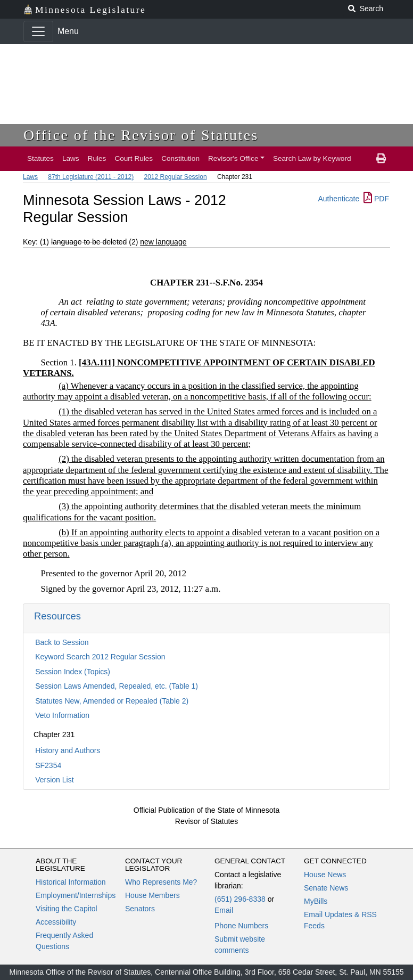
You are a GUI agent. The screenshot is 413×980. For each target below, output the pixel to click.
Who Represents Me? (161, 882)
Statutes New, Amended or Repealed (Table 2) (112, 701)
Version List (54, 780)
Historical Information (71, 882)
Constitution (180, 158)
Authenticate (338, 199)
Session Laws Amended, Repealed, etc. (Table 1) (117, 686)
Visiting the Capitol (67, 909)
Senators (140, 909)
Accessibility (56, 922)
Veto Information (62, 715)
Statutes (40, 158)
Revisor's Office (233, 158)
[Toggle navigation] (38, 31)
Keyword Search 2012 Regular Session (100, 657)
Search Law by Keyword (312, 158)
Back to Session (62, 642)
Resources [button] (57, 616)
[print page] (381, 159)
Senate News (326, 888)
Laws (71, 158)
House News (325, 875)
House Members (152, 895)
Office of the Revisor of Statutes (141, 135)
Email (224, 910)
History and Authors (68, 750)
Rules (97, 158)
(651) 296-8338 (240, 899)
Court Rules (134, 158)
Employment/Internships (76, 895)
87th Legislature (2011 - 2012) (91, 177)
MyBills (316, 901)
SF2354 (48, 765)
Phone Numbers (241, 926)
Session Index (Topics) (73, 672)
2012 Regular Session (175, 177)
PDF (376, 199)
